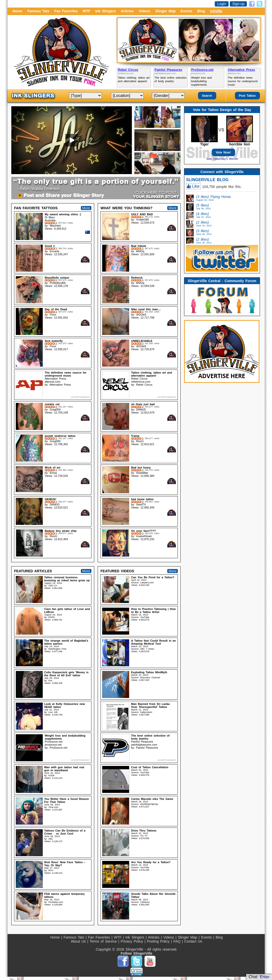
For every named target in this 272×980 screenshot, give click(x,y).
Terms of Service (104, 941)
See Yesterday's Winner (222, 159)
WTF (86, 11)
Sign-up (238, 4)
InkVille (216, 11)
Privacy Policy (132, 941)
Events (186, 11)
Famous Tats (38, 11)
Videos (144, 11)
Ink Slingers (106, 11)
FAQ (178, 941)
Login (222, 4)
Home (17, 11)
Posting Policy (159, 941)
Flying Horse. (214, 198)
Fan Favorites (66, 11)
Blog (201, 11)
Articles (127, 11)
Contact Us (193, 941)
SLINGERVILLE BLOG (207, 180)
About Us (79, 941)
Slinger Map (165, 11)
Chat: (259, 977)
